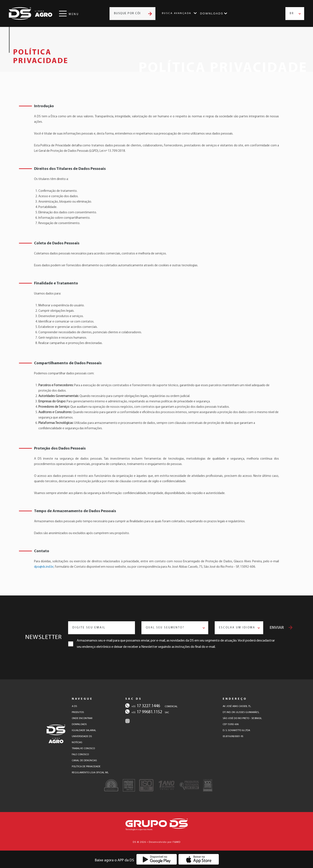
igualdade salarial (84, 730)
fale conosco (80, 755)
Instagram (238, 13)
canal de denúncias (84, 761)
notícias (77, 742)
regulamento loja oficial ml (90, 773)
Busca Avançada (177, 13)
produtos (78, 712)
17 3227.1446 (143, 706)
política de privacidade (86, 767)
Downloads (212, 13)
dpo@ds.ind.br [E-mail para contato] (44, 567)
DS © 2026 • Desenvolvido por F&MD (157, 842)
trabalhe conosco (83, 749)
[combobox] (295, 14)
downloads (79, 724)
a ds (74, 706)
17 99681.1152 (144, 712)
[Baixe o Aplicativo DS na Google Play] (157, 859)
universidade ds (82, 736)
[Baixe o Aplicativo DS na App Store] (199, 859)
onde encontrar (82, 718)
